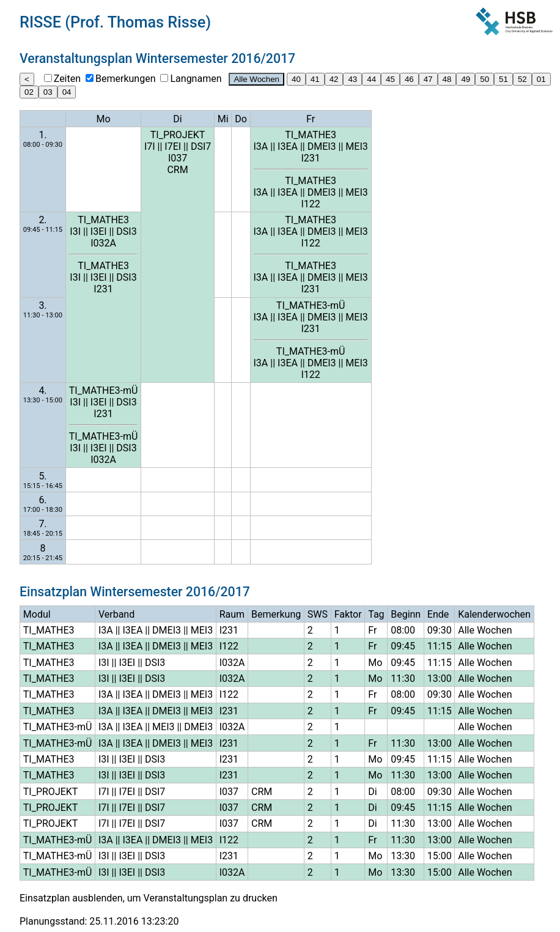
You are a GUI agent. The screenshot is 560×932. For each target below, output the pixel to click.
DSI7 (201, 146)
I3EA (288, 146)
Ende (438, 614)
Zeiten (67, 79)
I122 (310, 204)
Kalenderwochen (494, 614)
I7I (150, 146)
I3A (261, 146)
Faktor (348, 614)
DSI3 (126, 231)
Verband (116, 614)
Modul (37, 614)
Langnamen (196, 79)
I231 (310, 158)
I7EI (173, 146)
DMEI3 (322, 146)
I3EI (99, 231)
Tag (376, 614)
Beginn (406, 614)
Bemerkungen (125, 79)
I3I (75, 231)
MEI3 (356, 146)
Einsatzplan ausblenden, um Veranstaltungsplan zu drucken (149, 898)
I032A (103, 243)
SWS (318, 614)
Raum (232, 614)
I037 (178, 158)
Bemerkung (276, 614)
